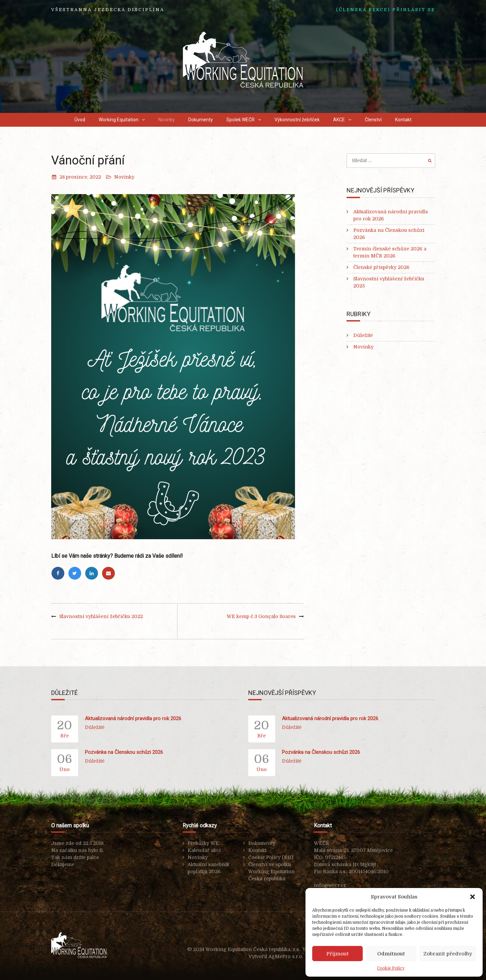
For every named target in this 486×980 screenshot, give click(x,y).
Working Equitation (119, 120)
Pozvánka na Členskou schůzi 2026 (124, 752)
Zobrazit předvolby (448, 954)
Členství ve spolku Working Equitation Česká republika (271, 871)
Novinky (167, 120)
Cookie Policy (391, 968)
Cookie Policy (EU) (271, 857)
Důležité (363, 335)
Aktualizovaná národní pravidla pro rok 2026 (133, 718)
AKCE (339, 120)
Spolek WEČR (240, 120)
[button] (473, 897)
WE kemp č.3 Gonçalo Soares (261, 616)
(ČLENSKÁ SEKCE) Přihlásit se (386, 10)
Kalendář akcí (204, 850)
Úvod (80, 120)
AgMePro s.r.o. (286, 956)
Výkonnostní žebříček (297, 120)
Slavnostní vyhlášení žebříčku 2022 (101, 616)
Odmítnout (391, 954)
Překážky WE (203, 843)
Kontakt (403, 120)
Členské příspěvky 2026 (381, 267)
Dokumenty (201, 120)
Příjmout (337, 954)
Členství (373, 120)
